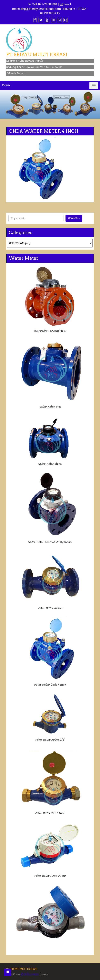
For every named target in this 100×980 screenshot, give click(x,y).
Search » (74, 218)
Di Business (30, 974)
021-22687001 (48, 4)
